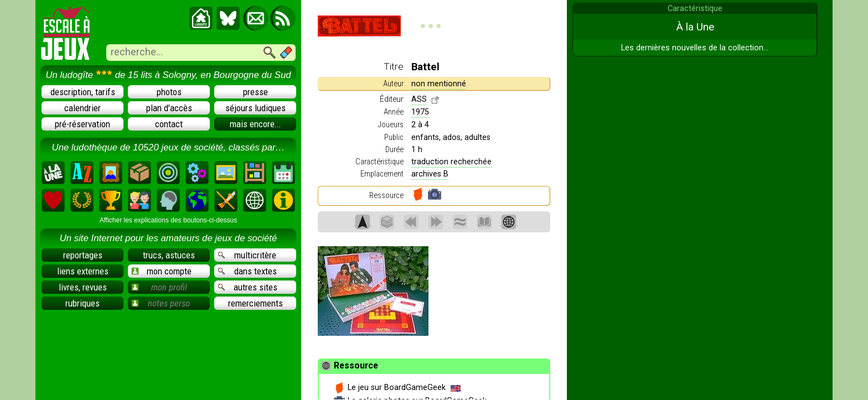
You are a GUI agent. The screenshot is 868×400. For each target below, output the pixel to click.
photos (169, 92)
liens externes (83, 271)
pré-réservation (82, 124)
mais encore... (255, 124)
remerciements (255, 303)
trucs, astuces (169, 255)
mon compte (161, 271)
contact (169, 124)
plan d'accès (169, 108)
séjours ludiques (255, 108)
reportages (83, 255)
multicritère (247, 255)
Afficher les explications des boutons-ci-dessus (169, 220)
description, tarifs (83, 92)
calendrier (82, 108)
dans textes (247, 271)
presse (255, 92)
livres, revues (83, 287)
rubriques (82, 303)
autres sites (247, 287)
